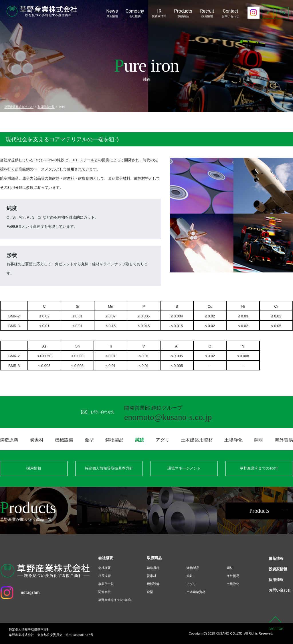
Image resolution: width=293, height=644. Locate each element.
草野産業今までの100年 (259, 468)
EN (283, 13)
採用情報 (34, 468)
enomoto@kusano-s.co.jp (168, 417)
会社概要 (104, 568)
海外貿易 (284, 440)
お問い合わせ (280, 590)
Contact (230, 13)
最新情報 (276, 558)
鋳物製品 (114, 440)
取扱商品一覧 (46, 107)
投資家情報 (278, 569)
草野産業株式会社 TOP (19, 107)
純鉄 (190, 576)
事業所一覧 (106, 584)
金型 (89, 440)
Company (135, 13)
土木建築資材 (196, 592)
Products (183, 13)
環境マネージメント (184, 468)
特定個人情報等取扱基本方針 (109, 468)
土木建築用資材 (197, 440)
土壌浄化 (233, 440)
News (112, 13)
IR (159, 13)
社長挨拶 (104, 576)
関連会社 (104, 592)
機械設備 (64, 440)
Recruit (207, 13)
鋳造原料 (9, 440)
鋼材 (259, 440)
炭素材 (37, 440)
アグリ (163, 440)
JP (268, 13)
